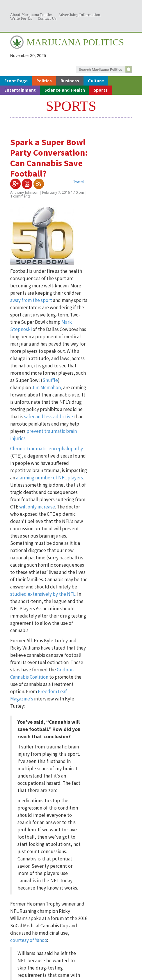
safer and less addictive (49, 417)
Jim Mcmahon (46, 387)
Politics (44, 81)
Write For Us (21, 19)
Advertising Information (79, 15)
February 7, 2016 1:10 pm (63, 192)
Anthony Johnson (24, 192)
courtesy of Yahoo (29, 940)
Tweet (78, 182)
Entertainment (20, 90)
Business (70, 81)
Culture (96, 81)
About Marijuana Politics (31, 15)
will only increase (37, 507)
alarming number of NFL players (49, 478)
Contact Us (47, 19)
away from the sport (31, 300)
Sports (101, 90)
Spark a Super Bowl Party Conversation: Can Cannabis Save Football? (49, 158)
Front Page (16, 81)
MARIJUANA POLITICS (75, 42)
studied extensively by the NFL (43, 594)
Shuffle (50, 380)
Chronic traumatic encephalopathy (47, 449)
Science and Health (65, 90)
